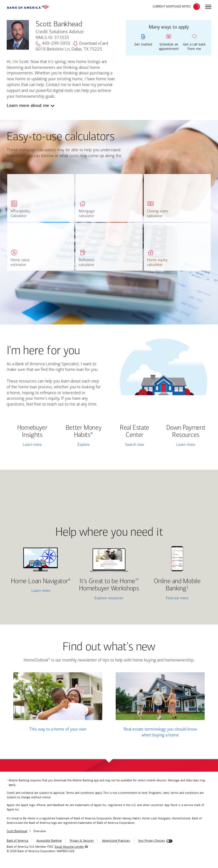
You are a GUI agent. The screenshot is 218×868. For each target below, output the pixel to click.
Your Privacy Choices (151, 841)
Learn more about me (28, 105)
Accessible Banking (49, 841)
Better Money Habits (84, 432)
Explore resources (109, 598)
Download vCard (90, 44)
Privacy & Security (82, 841)
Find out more (167, 599)
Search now (135, 445)
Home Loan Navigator (41, 582)
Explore (84, 445)
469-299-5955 (53, 44)
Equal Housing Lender (69, 847)
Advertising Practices (116, 841)
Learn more (32, 445)
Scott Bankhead (17, 831)
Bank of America (17, 841)
